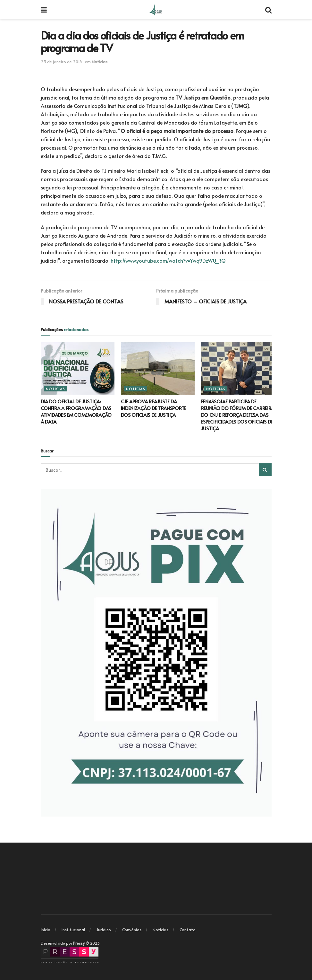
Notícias (100, 62)
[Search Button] (265, 470)
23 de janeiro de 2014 (61, 62)
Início (46, 930)
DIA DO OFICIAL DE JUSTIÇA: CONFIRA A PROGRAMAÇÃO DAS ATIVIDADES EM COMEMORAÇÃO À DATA (76, 411)
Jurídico (104, 930)
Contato (188, 930)
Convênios (132, 930)
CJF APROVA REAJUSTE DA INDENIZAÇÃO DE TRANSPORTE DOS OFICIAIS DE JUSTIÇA (154, 408)
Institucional (73, 930)
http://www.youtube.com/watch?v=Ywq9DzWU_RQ (168, 260)
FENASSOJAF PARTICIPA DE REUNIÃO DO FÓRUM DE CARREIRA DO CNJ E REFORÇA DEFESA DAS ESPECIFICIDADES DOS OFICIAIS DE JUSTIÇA (238, 415)
